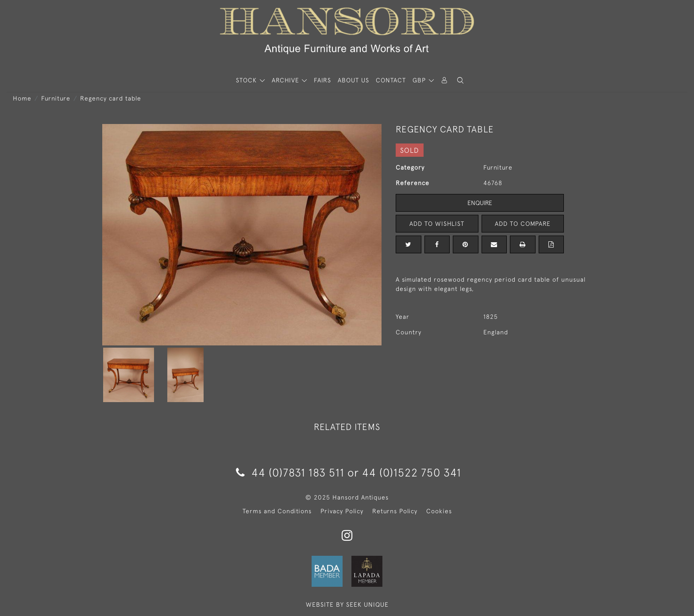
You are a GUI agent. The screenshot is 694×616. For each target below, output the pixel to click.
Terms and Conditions (277, 511)
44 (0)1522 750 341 (412, 472)
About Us (353, 80)
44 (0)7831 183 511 (290, 472)
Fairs (322, 80)
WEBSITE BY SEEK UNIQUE (347, 604)
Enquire (480, 203)
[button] (460, 80)
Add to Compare (523, 224)
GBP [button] (420, 80)
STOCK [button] (247, 80)
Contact (391, 80)
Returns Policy (395, 511)
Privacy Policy (342, 511)
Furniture (56, 98)
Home (22, 98)
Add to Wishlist (437, 224)
